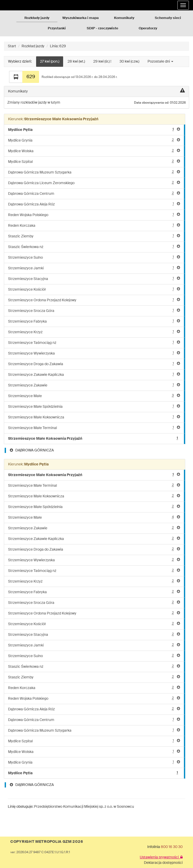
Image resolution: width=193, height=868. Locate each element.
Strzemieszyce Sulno (94, 257)
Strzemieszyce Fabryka (94, 321)
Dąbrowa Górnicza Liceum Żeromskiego (94, 183)
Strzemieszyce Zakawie (94, 385)
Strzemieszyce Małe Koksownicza (94, 417)
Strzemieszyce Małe (94, 396)
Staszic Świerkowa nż (94, 247)
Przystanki (57, 28)
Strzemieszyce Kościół (94, 289)
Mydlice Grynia (94, 140)
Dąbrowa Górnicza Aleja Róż (94, 204)
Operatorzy (148, 28)
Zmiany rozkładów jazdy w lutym (34, 103)
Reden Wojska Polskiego (94, 215)
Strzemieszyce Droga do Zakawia (94, 364)
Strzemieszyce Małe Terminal (94, 428)
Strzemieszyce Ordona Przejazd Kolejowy (94, 300)
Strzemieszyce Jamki (94, 268)
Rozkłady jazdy (37, 18)
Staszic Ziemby (94, 236)
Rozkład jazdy (33, 46)
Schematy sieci (168, 18)
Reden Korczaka (94, 225)
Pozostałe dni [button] (160, 62)
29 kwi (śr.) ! (102, 62)
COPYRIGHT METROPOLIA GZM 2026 (47, 842)
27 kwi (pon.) (50, 62)
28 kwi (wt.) (76, 62)
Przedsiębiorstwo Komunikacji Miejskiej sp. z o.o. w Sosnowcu (84, 807)
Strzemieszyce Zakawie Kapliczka (94, 374)
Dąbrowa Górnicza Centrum (94, 193)
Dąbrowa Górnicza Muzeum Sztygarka (94, 172)
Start (12, 46)
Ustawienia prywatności (161, 857)
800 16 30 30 (172, 847)
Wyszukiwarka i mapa (81, 18)
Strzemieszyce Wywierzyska (94, 353)
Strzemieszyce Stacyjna (94, 279)
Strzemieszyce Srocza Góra (94, 311)
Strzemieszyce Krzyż (94, 332)
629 (31, 77)
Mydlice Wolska (94, 151)
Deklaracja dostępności (163, 863)
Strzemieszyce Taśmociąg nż (94, 342)
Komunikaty (124, 18)
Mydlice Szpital (94, 161)
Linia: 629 (58, 46)
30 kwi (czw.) (129, 62)
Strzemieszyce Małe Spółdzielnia (94, 406)
